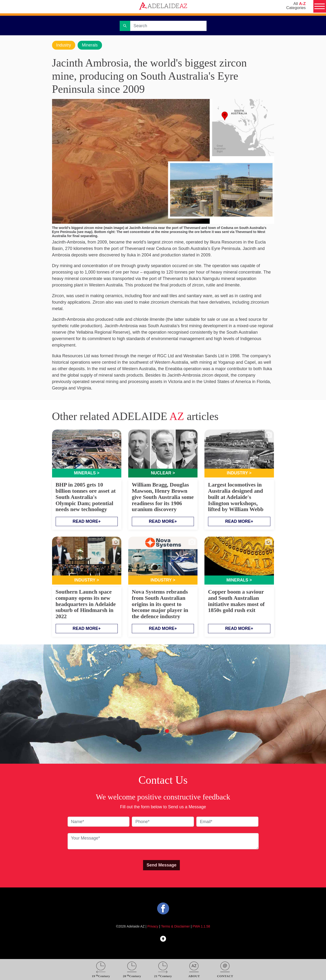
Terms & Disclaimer (175, 927)
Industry (64, 45)
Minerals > (87, 473)
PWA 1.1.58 (201, 927)
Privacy (153, 927)
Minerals (91, 45)
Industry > (239, 473)
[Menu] (319, 7)
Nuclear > (163, 473)
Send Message (162, 866)
